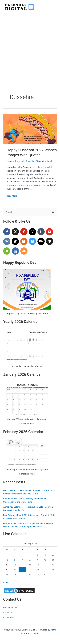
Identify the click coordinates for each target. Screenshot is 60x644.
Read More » (13, 196)
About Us (8, 612)
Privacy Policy (10, 608)
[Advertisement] (30, 46)
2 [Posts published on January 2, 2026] (38, 555)
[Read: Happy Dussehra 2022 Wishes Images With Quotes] (30, 129)
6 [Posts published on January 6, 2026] (15, 560)
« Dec (6, 582)
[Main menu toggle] (54, 7)
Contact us (8, 617)
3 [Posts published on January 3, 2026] (45, 555)
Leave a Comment (15, 161)
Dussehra (31, 161)
